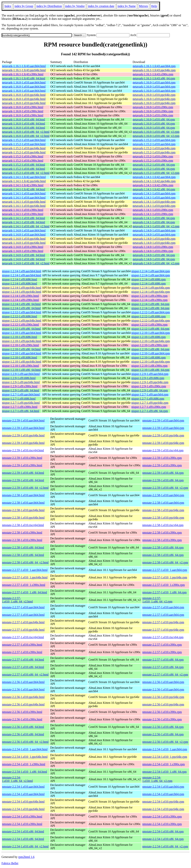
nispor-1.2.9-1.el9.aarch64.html (21, 374)
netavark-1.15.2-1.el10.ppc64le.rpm (154, 148)
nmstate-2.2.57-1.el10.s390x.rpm (162, 645)
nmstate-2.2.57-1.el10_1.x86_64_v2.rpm (157, 600)
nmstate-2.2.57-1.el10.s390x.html (22, 645)
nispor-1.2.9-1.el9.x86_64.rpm (150, 390)
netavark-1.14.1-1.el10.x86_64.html (24, 218)
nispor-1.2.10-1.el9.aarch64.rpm (151, 333)
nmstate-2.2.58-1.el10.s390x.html (22, 533)
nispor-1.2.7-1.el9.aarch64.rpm (150, 394)
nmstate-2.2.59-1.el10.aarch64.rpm (163, 420)
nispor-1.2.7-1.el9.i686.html (19, 399)
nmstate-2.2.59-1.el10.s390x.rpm (162, 458)
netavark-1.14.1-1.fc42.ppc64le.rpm (154, 181)
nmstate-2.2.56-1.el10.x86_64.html (23, 727)
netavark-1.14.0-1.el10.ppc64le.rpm (154, 239)
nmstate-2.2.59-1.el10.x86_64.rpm (163, 473)
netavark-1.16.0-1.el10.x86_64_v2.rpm (156, 132)
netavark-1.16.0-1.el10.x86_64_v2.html (26, 132)
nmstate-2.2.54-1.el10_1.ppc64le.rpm (165, 757)
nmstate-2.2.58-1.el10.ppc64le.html (23, 510)
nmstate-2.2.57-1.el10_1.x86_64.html (25, 592)
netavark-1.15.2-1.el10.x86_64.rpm (154, 165)
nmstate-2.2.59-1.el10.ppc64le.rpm (163, 435)
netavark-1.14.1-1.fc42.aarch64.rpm (154, 177)
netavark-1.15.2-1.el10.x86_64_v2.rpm (156, 173)
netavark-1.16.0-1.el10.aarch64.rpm (154, 82)
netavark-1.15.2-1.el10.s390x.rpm (153, 156)
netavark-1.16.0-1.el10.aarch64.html (24, 82)
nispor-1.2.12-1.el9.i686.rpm (148, 316)
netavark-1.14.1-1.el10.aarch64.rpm (154, 193)
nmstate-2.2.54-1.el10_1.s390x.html (24, 764)
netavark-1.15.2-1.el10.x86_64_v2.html (26, 173)
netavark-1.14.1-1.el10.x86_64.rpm (154, 218)
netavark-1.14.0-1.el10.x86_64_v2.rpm (156, 263)
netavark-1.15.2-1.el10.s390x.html (23, 156)
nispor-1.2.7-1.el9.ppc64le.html (21, 403)
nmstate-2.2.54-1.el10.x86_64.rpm (163, 831)
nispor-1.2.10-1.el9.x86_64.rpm (150, 349)
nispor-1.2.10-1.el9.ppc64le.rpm (151, 341)
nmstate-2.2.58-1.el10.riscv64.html (23, 525)
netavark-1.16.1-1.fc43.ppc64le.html (24, 70)
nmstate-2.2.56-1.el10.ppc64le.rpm (163, 697)
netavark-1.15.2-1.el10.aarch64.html (24, 140)
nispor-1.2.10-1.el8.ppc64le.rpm (151, 362)
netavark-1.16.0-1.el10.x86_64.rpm (154, 119)
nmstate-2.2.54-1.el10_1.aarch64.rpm (165, 749)
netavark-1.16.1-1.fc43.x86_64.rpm (154, 78)
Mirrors (144, 6)
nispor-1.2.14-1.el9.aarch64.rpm (151, 271)
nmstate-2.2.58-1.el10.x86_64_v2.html (25, 562)
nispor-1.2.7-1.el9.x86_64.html (21, 411)
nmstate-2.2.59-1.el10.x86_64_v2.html (25, 488)
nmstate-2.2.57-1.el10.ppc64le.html (23, 622)
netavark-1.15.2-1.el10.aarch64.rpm (154, 140)
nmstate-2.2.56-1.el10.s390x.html (22, 712)
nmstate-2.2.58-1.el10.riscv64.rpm (163, 525)
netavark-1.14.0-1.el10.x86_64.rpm (154, 255)
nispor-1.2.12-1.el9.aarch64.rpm (151, 312)
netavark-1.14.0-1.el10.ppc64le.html (24, 239)
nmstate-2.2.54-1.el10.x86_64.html (23, 831)
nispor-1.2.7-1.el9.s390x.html (20, 407)
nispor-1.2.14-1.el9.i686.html (20, 279)
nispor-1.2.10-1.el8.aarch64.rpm (151, 353)
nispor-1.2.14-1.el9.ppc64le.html (22, 288)
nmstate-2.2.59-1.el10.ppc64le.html (23, 435)
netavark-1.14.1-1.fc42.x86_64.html (24, 189)
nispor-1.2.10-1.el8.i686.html (20, 357)
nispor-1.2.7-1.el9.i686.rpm (148, 399)
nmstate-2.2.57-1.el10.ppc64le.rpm (163, 622)
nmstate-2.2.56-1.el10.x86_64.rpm (163, 727)
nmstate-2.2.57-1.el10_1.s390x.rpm (164, 585)
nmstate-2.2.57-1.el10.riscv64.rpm (163, 637)
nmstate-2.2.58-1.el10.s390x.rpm (162, 533)
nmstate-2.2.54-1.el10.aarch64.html (23, 787)
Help (154, 6)
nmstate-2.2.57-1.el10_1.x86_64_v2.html (17, 600)
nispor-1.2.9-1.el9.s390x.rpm (149, 386)
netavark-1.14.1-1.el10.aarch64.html (24, 193)
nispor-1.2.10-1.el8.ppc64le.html (22, 362)
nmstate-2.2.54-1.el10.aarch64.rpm (163, 787)
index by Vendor (75, 6)
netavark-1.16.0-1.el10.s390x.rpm (153, 107)
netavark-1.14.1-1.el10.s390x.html (23, 210)
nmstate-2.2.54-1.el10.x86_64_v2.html (25, 846)
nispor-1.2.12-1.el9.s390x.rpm (149, 325)
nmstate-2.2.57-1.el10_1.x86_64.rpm (165, 592)
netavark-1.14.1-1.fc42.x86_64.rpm (154, 189)
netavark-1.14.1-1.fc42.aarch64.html (24, 177)
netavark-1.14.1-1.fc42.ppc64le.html (24, 181)
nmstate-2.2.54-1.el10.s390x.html (22, 817)
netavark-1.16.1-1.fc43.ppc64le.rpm (154, 70)
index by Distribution (49, 6)
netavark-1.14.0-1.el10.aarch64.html (24, 230)
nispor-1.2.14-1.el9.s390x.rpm (149, 296)
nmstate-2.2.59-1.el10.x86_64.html (23, 473)
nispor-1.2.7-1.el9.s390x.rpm (149, 407)
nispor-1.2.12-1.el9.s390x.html (20, 325)
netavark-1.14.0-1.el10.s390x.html (23, 247)
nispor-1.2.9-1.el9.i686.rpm (148, 378)
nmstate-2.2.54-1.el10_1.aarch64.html (25, 749)
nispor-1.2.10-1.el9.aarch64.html (22, 333)
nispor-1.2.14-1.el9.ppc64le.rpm (151, 288)
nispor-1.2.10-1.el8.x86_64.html (21, 370)
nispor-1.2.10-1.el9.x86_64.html (21, 349)
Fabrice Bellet (10, 863)
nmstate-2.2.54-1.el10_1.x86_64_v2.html (17, 779)
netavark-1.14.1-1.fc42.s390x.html (23, 185)
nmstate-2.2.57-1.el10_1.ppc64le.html (25, 577)
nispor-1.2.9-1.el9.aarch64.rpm (150, 374)
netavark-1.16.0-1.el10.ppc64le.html (24, 95)
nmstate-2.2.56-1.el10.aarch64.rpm (163, 682)
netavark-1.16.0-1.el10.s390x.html (23, 107)
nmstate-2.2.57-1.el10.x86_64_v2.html (25, 675)
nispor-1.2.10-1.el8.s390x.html (20, 366)
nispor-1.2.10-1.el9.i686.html (20, 337)
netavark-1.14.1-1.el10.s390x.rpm (153, 210)
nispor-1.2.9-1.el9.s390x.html (20, 386)
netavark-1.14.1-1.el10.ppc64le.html (24, 202)
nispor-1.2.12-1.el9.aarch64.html (22, 312)
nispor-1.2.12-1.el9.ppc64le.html (22, 321)
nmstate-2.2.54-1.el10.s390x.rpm (162, 817)
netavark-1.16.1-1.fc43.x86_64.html (24, 78)
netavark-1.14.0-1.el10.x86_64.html (24, 255)
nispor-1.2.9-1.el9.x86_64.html (21, 390)
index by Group (24, 6)
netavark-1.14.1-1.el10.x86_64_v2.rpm (156, 226)
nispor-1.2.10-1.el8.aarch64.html (22, 353)
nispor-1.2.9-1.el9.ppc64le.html (21, 382)
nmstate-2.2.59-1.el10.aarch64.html (23, 420)
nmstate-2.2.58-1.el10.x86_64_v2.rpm (165, 562)
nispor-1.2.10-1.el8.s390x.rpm (149, 366)
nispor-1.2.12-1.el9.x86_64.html (21, 329)
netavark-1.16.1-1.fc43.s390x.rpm (153, 74)
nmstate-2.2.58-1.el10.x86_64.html (23, 547)
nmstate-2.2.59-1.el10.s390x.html (22, 458)
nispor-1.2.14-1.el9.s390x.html (20, 296)
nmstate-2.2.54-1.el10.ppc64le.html (23, 802)
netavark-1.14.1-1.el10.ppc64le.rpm (154, 202)
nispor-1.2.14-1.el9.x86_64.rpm (150, 304)
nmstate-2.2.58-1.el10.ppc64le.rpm (163, 510)
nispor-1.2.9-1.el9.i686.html (19, 378)
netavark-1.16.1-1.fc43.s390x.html (23, 74)
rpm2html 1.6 (26, 857)
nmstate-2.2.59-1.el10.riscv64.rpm (163, 450)
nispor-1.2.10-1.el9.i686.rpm (148, 337)
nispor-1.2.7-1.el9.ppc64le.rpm (150, 403)
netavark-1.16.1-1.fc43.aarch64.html (24, 66)
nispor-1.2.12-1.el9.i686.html (20, 316)
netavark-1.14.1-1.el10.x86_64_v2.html (26, 226)
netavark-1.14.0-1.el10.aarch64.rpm (154, 230)
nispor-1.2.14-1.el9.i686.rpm (148, 279)
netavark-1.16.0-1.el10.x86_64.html (24, 119)
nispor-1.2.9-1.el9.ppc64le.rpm (150, 382)
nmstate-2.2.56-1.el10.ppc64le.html (23, 697)
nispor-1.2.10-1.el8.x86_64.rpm (150, 370)
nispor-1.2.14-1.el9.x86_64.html (21, 304)
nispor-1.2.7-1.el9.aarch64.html (21, 394)
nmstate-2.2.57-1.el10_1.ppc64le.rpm (165, 577)
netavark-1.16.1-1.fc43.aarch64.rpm (154, 66)
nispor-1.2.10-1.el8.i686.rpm (148, 357)
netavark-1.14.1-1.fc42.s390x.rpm (153, 185)
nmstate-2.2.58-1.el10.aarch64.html (23, 495)
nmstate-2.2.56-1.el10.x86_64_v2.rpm (165, 742)
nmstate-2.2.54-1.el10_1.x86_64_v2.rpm (157, 779)
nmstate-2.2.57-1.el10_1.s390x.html (24, 585)
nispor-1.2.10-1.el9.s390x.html (20, 345)
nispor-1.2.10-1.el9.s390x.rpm (149, 345)
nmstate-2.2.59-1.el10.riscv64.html (23, 450)
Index (8, 6)
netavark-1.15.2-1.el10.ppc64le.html (24, 148)
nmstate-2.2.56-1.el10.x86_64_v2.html (25, 742)
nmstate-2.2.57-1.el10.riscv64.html (23, 637)
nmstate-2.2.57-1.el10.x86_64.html (23, 660)
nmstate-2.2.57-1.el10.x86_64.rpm (163, 660)
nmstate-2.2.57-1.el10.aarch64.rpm (163, 607)
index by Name (127, 6)
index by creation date (101, 6)
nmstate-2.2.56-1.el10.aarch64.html (23, 682)
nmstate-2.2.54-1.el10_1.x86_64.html (25, 772)
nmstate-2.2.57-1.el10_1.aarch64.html (25, 570)
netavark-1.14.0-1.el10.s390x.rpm (153, 247)
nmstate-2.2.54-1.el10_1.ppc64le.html (25, 757)
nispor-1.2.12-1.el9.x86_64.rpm (150, 329)
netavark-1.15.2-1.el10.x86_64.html (24, 165)
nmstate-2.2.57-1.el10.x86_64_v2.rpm (165, 675)
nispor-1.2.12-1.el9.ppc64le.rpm (151, 321)
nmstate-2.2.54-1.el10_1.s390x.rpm (164, 764)
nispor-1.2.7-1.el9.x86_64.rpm (150, 411)
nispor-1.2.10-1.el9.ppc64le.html (22, 341)
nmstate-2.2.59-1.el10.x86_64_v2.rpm (165, 488)
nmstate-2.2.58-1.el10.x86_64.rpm (163, 547)
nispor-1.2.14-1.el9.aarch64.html (22, 271)
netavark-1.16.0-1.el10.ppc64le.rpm (154, 95)
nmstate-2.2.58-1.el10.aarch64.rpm (163, 495)
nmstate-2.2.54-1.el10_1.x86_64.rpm (165, 772)
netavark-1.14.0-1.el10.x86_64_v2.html (26, 263)
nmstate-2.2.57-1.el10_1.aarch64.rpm (165, 570)
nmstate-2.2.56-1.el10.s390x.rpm (162, 712)
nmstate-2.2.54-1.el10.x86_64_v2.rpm (165, 846)
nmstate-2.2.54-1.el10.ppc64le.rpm (163, 802)
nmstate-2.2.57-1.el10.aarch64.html (23, 607)
